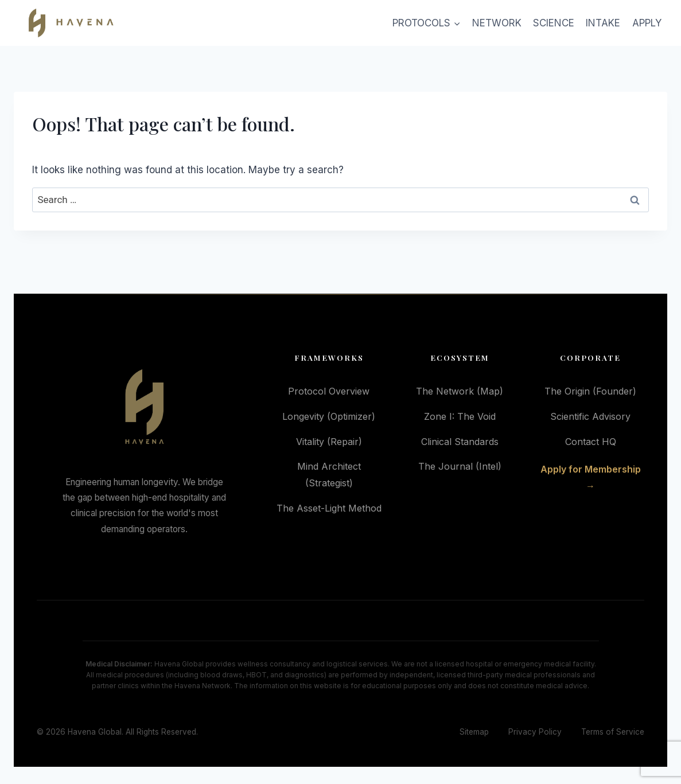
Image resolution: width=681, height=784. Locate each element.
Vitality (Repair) (329, 442)
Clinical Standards (460, 442)
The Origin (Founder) (590, 391)
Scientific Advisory (590, 416)
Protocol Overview (329, 391)
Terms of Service (613, 732)
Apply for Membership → (591, 477)
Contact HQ (591, 442)
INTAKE (603, 23)
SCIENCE (554, 23)
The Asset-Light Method (329, 508)
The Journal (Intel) (460, 466)
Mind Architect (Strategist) (329, 475)
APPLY (647, 23)
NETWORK (497, 23)
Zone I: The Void (460, 416)
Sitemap (474, 732)
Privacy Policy (535, 732)
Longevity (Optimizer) (329, 416)
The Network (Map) (460, 391)
